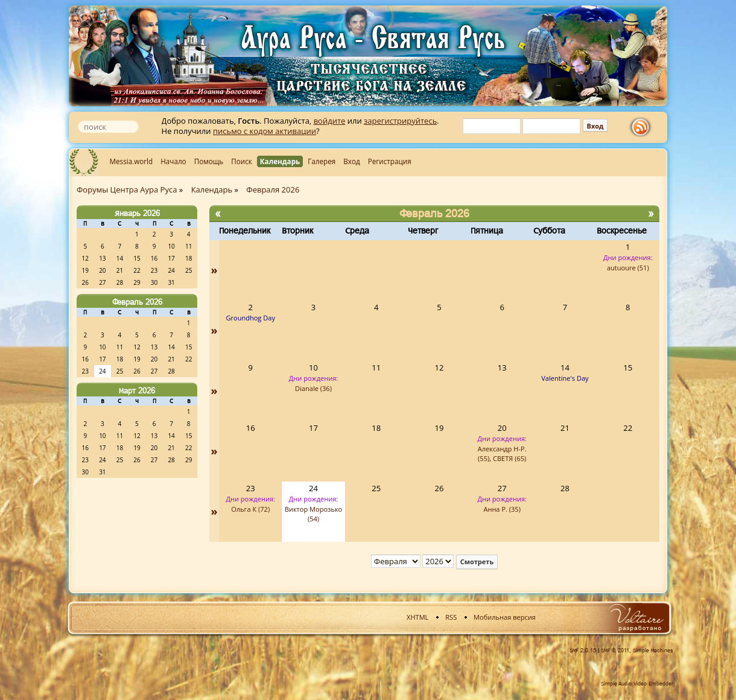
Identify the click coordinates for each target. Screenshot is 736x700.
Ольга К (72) (250, 509)
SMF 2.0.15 (583, 651)
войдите (330, 121)
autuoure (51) (628, 268)
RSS (451, 617)
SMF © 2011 (615, 651)
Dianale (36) (313, 388)
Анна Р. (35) (502, 509)
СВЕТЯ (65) (509, 458)
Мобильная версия (505, 617)
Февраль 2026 (137, 302)
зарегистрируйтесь (400, 121)
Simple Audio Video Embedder (637, 684)
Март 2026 (137, 390)
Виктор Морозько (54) (314, 514)
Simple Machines (653, 651)
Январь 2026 (137, 213)
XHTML (417, 617)
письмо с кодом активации (265, 131)
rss (643, 127)
